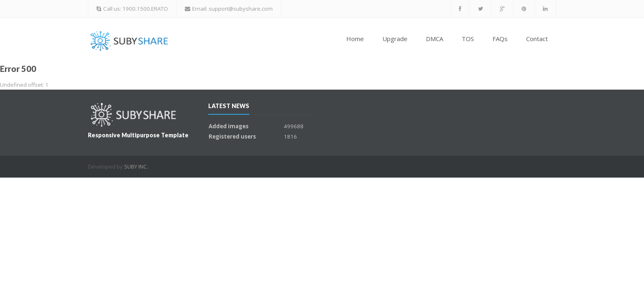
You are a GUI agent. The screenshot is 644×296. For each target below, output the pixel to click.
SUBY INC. (136, 166)
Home (355, 39)
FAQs (500, 39)
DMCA (435, 39)
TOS (468, 39)
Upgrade (395, 39)
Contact (537, 39)
